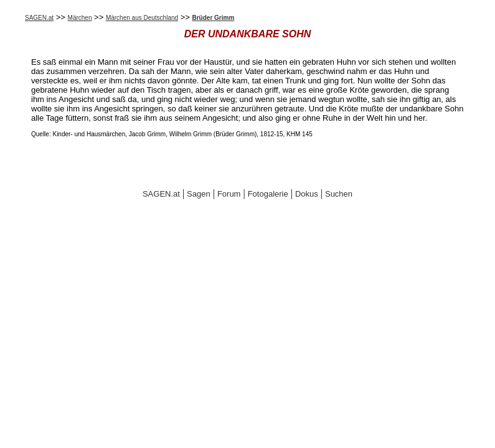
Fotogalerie (268, 194)
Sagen (199, 194)
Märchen (80, 18)
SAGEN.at (39, 18)
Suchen (339, 194)
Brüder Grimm (214, 18)
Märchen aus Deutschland (142, 18)
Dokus (307, 194)
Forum (229, 194)
